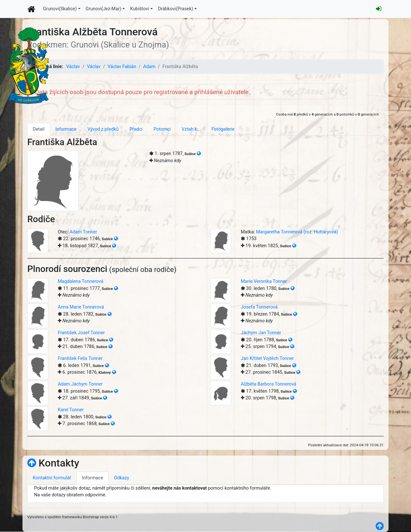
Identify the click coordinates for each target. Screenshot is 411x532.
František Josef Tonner (81, 333)
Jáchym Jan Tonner (261, 333)
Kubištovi (140, 9)
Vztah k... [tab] (191, 129)
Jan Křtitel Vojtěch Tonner (267, 358)
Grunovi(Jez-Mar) (104, 9)
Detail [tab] (39, 129)
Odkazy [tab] (122, 478)
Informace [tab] (66, 129)
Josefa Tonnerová (259, 307)
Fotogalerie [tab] (223, 129)
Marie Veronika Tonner (264, 281)
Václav (73, 67)
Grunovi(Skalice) (60, 9)
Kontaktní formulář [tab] (52, 478)
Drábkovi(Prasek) (176, 9)
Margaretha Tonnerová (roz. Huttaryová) (297, 232)
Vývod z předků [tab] (103, 129)
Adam (149, 67)
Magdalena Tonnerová (81, 281)
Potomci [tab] (162, 129)
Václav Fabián (122, 67)
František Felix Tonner (80, 358)
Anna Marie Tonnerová (81, 307)
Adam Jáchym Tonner (80, 384)
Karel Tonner (71, 410)
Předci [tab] (136, 129)
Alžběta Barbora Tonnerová (269, 384)
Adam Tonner (83, 232)
